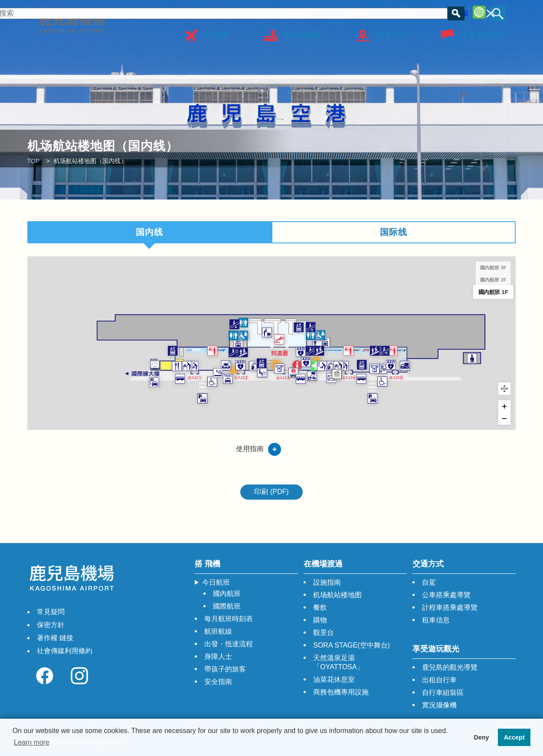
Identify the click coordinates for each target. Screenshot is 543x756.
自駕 (429, 582)
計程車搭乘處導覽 (450, 607)
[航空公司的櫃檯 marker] (158, 358)
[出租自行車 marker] (349, 406)
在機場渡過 (302, 32)
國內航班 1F (493, 292)
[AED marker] (212, 386)
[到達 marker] (286, 336)
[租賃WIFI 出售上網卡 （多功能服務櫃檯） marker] (281, 383)
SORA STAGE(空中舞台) (352, 645)
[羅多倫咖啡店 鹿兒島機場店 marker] (90, 388)
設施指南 (327, 582)
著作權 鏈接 (55, 638)
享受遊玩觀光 (484, 32)
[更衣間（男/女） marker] (359, 342)
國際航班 (227, 606)
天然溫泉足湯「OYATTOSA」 (338, 662)
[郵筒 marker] (386, 410)
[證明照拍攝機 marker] (357, 375)
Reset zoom (504, 389)
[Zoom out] (504, 419)
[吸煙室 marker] (169, 401)
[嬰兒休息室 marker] (368, 387)
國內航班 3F (493, 268)
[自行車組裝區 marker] (396, 402)
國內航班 (227, 594)
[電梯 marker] (82, 358)
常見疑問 (379, 12)
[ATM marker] (469, 392)
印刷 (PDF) (271, 492)
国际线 (394, 232)
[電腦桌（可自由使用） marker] (184, 386)
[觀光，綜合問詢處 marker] (321, 385)
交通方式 (391, 32)
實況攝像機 (439, 705)
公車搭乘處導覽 (446, 595)
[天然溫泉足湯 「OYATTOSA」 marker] (253, 399)
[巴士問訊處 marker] (313, 400)
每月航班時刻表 (229, 619)
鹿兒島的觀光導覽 (450, 667)
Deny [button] (481, 737)
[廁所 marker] (198, 329)
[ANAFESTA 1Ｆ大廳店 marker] (238, 387)
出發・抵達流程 (229, 644)
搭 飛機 (216, 32)
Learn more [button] (32, 742)
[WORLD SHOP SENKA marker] (384, 387)
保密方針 (51, 625)
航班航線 (218, 631)
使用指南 (250, 449)
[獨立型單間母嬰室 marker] (122, 387)
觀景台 (324, 633)
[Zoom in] (504, 406)
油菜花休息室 (334, 679)
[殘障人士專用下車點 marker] (158, 417)
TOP (34, 161)
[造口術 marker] (217, 329)
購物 (320, 620)
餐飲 (320, 607)
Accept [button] (514, 737)
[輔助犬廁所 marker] (47, 386)
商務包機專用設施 (341, 692)
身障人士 (328, 12)
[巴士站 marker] (96, 411)
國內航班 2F (493, 280)
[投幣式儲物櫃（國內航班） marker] (207, 345)
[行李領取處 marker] (263, 323)
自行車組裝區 (443, 692)
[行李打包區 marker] (110, 387)
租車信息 (436, 620)
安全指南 (218, 682)
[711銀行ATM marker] (286, 392)
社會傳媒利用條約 (65, 651)
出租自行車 (439, 680)
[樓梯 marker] (217, 361)
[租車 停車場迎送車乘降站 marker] (46, 418)
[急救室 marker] (356, 387)
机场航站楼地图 (442, 12)
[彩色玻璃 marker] (198, 394)
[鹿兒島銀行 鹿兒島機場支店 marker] (483, 392)
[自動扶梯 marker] (198, 361)
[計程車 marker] (188, 411)
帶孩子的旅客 (225, 669)
